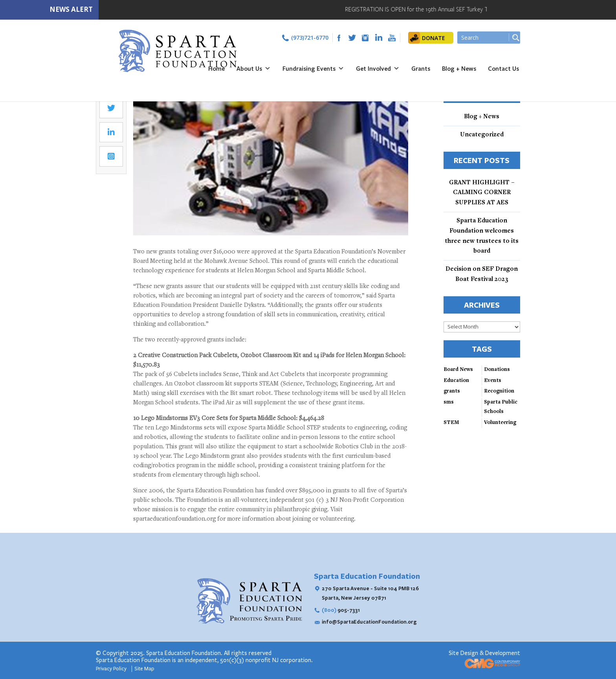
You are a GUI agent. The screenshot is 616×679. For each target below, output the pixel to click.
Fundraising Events (313, 68)
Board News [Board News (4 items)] (458, 370)
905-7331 (341, 610)
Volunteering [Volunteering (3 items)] (500, 423)
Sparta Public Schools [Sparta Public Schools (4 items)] (501, 407)
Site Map (144, 669)
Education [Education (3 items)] (456, 381)
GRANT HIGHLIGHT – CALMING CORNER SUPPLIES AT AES (482, 193)
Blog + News (459, 68)
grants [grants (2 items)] (452, 391)
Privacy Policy (112, 669)
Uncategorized (482, 135)
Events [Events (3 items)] (493, 381)
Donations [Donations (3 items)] (497, 370)
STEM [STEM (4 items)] (451, 423)
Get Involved (378, 68)
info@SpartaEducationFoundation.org (369, 622)
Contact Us (503, 68)
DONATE (434, 38)
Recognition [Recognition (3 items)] (499, 391)
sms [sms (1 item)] (449, 402)
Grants (421, 68)
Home (216, 68)
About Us (254, 68)
